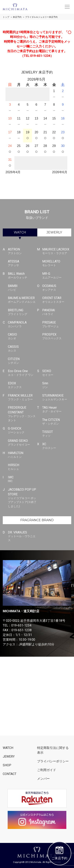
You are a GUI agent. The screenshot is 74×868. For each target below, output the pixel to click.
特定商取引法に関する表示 (53, 750)
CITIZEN (22, 361)
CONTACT (10, 774)
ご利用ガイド (47, 770)
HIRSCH (22, 467)
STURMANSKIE (57, 398)
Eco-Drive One (22, 373)
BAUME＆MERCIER (22, 300)
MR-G (57, 276)
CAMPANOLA (22, 324)
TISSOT (57, 434)
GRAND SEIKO (22, 443)
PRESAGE (57, 324)
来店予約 (17, 17)
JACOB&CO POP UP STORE (22, 498)
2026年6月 (60, 172)
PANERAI (57, 312)
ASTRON (22, 251)
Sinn (57, 385)
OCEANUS (57, 288)
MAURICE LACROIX (57, 251)
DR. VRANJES (22, 536)
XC (57, 446)
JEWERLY (54, 232)
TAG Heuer (57, 410)
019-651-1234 (21, 625)
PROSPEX (57, 337)
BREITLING (22, 312)
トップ (6, 17)
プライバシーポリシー (53, 761)
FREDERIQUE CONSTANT (22, 414)
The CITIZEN (57, 422)
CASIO (22, 337)
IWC (22, 479)
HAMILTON (22, 455)
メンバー (43, 779)
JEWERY (9, 757)
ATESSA (22, 263)
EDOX (22, 385)
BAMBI (22, 288)
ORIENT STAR (57, 300)
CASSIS (22, 349)
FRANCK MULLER (22, 398)
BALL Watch (22, 276)
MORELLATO (57, 263)
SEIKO (57, 373)
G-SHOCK (22, 431)
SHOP (7, 765)
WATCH (20, 232)
